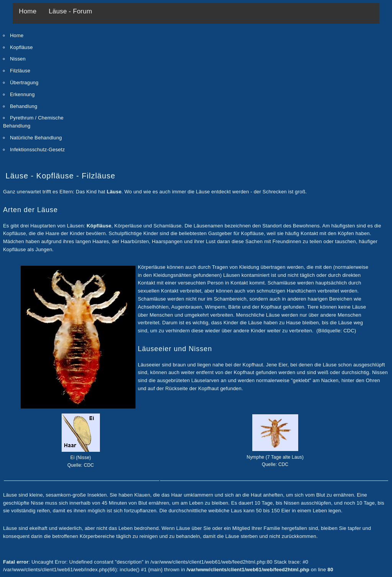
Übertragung (24, 83)
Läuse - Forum (70, 11)
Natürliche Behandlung (36, 138)
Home (28, 11)
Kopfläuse (21, 47)
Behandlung (24, 106)
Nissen (18, 59)
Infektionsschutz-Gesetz (37, 150)
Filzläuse (20, 71)
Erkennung (22, 94)
